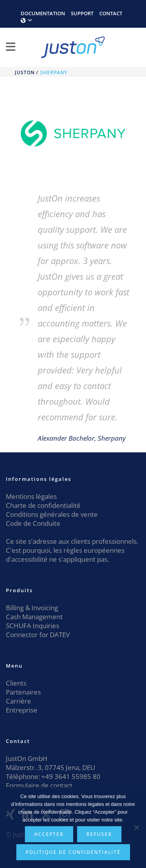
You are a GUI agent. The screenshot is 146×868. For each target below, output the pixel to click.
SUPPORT (82, 13)
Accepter (49, 834)
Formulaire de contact (39, 785)
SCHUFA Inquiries (33, 626)
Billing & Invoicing (32, 608)
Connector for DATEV (38, 635)
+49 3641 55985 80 (70, 776)
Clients (16, 683)
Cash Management (34, 617)
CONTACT (111, 13)
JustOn (25, 72)
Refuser (99, 834)
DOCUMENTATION (43, 13)
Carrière (18, 701)
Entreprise (22, 710)
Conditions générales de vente (52, 514)
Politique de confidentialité (73, 852)
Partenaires (23, 692)
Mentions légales (31, 496)
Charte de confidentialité (43, 505)
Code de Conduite (33, 523)
